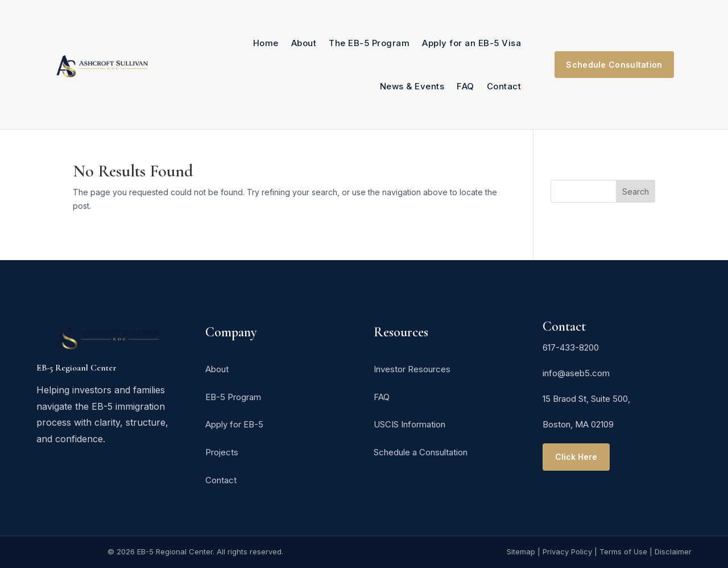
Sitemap (521, 551)
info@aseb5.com (576, 373)
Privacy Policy (567, 551)
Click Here (576, 457)
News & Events (412, 86)
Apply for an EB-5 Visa (471, 43)
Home (266, 43)
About (304, 43)
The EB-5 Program (369, 43)
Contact (504, 86)
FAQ (466, 86)
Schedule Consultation (614, 65)
